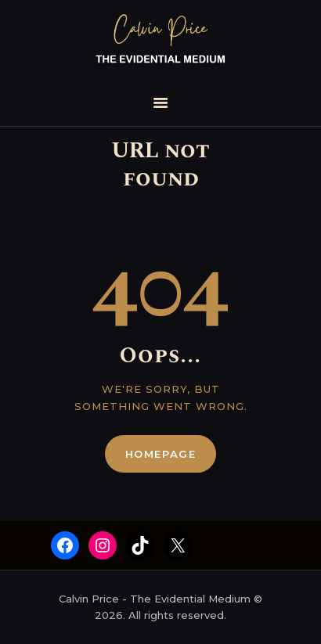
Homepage (161, 454)
